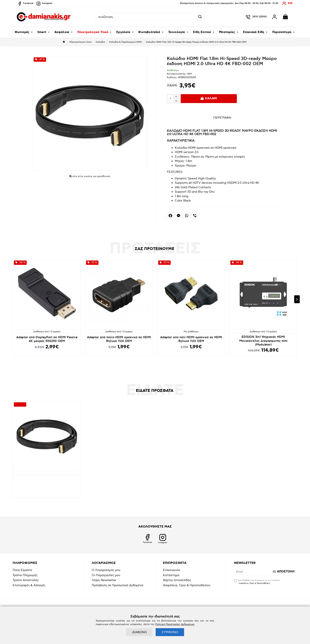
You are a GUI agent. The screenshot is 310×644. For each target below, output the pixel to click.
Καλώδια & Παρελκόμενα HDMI (126, 42)
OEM (189, 74)
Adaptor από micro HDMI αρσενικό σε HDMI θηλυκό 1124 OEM (119, 339)
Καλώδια (100, 42)
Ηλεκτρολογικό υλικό (80, 42)
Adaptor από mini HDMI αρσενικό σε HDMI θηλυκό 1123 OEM (191, 339)
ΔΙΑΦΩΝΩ (139, 632)
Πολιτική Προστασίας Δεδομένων (175, 624)
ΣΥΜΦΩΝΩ (170, 632)
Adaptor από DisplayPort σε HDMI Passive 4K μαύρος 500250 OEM (47, 339)
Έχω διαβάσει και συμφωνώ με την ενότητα (257, 582)
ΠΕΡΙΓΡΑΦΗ (222, 118)
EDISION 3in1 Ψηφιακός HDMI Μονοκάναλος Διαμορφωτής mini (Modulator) (263, 341)
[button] (297, 299)
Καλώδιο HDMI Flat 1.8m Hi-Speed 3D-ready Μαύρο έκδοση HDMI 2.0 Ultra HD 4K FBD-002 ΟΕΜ (47, 483)
